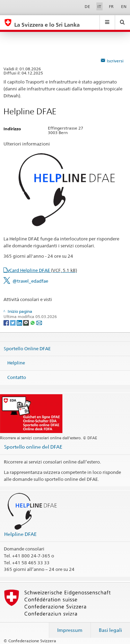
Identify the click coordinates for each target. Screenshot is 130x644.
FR (111, 6)
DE (87, 6)
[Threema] (27, 322)
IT (99, 6)
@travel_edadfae (30, 281)
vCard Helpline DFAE (42, 270)
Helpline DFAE (20, 534)
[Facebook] (7, 322)
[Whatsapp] (33, 322)
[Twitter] (13, 322)
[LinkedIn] (20, 322)
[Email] (39, 322)
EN (124, 6)
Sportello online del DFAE (33, 447)
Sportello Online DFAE (27, 348)
